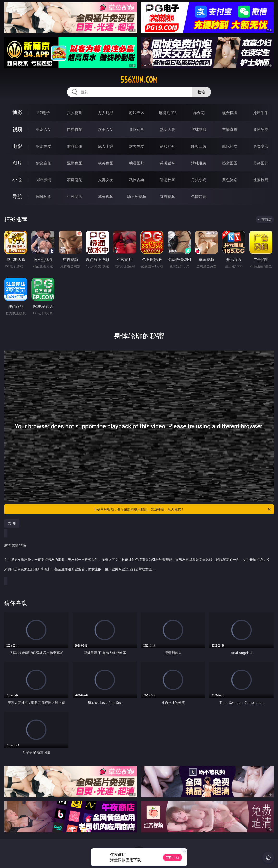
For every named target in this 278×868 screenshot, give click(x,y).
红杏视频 (168, 197)
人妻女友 (106, 180)
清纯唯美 (199, 163)
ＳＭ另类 (261, 129)
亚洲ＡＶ (44, 129)
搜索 (201, 92)
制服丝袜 (168, 146)
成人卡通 (106, 146)
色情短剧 (199, 197)
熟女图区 (230, 163)
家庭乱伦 (75, 180)
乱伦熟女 (230, 146)
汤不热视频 (137, 197)
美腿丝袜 (168, 163)
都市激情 (44, 180)
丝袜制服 (199, 129)
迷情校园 (168, 180)
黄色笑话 (230, 180)
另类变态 (261, 146)
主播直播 (230, 129)
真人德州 (75, 113)
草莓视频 (106, 197)
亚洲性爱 (44, 146)
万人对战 (106, 113)
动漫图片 (137, 163)
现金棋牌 (230, 113)
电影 (17, 146)
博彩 (17, 113)
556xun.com (139, 80)
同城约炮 (44, 197)
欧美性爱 (137, 146)
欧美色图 (106, 163)
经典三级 (199, 146)
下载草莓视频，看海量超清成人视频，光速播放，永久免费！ (183, 509)
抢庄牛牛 (261, 113)
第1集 (12, 524)
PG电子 (44, 113)
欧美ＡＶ (106, 129)
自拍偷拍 (75, 129)
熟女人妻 (168, 129)
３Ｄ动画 (137, 129)
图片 (17, 163)
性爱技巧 (261, 180)
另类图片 (261, 163)
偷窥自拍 (44, 163)
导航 (17, 196)
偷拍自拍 (75, 146)
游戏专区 (137, 113)
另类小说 (199, 180)
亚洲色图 (75, 163)
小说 (17, 180)
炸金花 (199, 113)
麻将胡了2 (168, 113)
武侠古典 (137, 180)
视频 (17, 129)
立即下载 (173, 857)
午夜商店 (75, 197)
